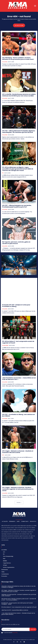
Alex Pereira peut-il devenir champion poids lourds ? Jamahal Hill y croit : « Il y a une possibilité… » (19, 599)
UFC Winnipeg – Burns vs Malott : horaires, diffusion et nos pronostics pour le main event (18, 58)
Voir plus (19, 502)
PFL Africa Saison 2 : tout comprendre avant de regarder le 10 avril (18, 342)
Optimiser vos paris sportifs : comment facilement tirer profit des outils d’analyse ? (19, 595)
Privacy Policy (15, 633)
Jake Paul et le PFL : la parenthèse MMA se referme (15, 610)
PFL (3, 173)
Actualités (5, 62)
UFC (3, 455)
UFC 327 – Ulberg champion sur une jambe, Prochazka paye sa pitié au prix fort (17, 206)
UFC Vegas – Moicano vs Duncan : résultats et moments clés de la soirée (18, 452)
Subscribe (33, 629)
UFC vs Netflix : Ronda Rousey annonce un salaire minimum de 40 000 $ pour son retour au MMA (19, 95)
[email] (15, 629)
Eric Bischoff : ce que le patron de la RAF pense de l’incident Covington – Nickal (17, 604)
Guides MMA (5, 345)
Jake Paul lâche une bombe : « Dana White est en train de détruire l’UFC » (19, 379)
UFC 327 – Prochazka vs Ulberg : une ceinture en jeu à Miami (18, 415)
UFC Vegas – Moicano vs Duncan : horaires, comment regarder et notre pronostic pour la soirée (18, 489)
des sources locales (10, 538)
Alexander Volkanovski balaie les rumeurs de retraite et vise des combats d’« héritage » (18, 587)
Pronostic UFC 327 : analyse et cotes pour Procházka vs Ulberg (16, 306)
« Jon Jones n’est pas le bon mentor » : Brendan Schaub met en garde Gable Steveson (18, 614)
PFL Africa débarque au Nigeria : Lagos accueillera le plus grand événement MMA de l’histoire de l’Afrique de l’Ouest (18, 169)
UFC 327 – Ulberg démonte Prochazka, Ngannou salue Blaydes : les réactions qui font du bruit (19, 132)
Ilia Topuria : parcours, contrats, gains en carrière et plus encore (16, 243)
